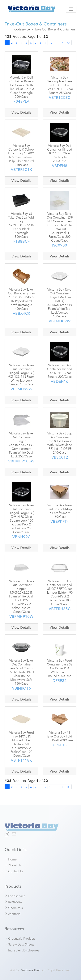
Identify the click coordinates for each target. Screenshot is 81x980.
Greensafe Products (20, 938)
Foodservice (21, 29)
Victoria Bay (30, 970)
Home (11, 859)
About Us (13, 865)
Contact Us (14, 871)
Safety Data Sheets (19, 944)
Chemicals (14, 908)
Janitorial (13, 914)
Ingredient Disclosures (22, 950)
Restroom (13, 902)
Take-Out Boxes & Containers (55, 29)
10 (51, 43)
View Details (21, 112)
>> (68, 43)
